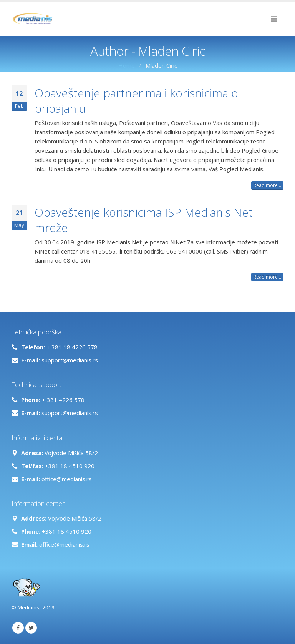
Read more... (267, 185)
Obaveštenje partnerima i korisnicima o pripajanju (136, 101)
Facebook (18, 628)
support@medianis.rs (70, 360)
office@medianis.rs (67, 479)
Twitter (31, 628)
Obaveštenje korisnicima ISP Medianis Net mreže (144, 220)
